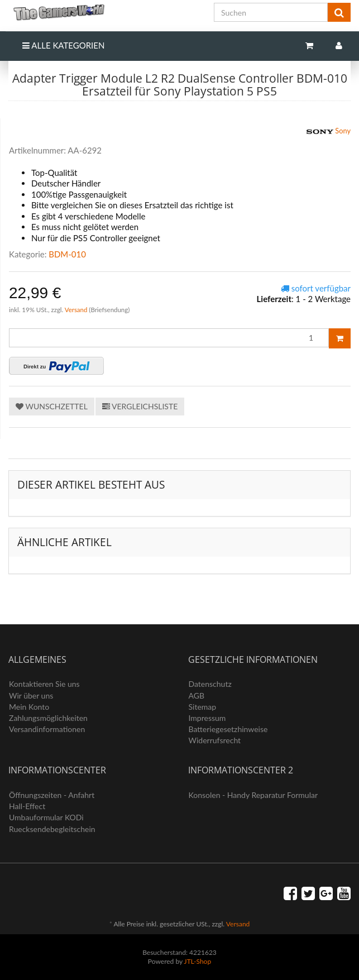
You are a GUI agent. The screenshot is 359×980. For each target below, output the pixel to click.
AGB (197, 695)
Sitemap (203, 707)
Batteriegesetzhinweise (228, 729)
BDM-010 (67, 254)
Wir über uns (31, 695)
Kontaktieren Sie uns (44, 684)
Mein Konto (29, 707)
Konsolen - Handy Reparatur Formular (253, 795)
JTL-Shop (198, 961)
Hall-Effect (27, 806)
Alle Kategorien (63, 45)
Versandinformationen (47, 729)
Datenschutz (210, 684)
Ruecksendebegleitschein (52, 829)
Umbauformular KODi (46, 817)
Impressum (207, 718)
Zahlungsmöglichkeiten (48, 718)
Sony (329, 132)
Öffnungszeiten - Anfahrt (52, 795)
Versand (77, 310)
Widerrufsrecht (215, 740)
